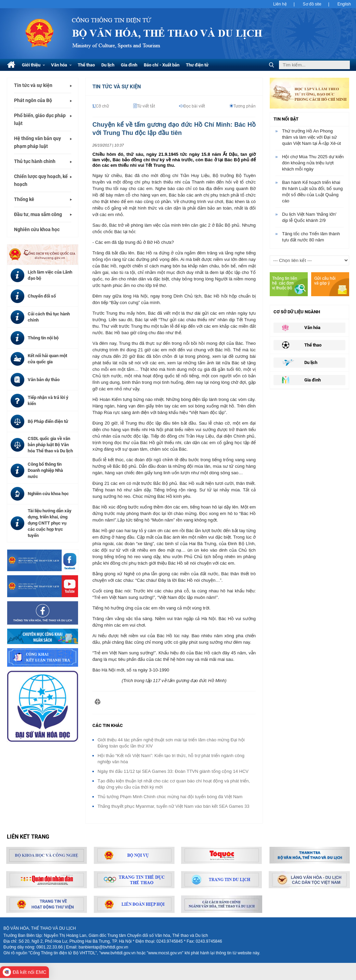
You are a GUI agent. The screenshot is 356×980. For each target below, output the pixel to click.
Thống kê (24, 199)
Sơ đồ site (312, 4)
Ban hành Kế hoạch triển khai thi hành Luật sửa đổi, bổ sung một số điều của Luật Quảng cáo (312, 192)
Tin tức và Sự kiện (117, 87)
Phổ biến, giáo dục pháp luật (40, 119)
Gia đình (129, 65)
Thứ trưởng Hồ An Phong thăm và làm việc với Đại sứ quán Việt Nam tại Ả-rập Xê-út (311, 137)
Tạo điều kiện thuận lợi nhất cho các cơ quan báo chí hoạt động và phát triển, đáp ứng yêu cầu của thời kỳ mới (174, 784)
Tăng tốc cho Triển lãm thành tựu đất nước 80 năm (311, 237)
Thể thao (86, 65)
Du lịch (108, 65)
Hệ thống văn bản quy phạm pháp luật (37, 142)
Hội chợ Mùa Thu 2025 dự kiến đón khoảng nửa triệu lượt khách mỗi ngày (313, 163)
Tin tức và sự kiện (33, 85)
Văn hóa (61, 65)
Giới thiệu (33, 65)
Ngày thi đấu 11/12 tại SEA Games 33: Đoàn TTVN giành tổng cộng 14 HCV (173, 771)
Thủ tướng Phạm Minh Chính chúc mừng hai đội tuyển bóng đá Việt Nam (170, 797)
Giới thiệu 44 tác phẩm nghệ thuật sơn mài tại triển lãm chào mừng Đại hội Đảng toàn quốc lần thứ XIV (171, 743)
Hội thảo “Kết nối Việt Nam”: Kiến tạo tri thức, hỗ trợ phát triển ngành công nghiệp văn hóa (171, 759)
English (344, 4)
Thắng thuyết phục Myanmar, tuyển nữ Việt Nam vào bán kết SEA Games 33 (173, 806)
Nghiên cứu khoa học (37, 229)
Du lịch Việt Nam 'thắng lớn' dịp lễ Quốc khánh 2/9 (309, 217)
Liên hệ (280, 4)
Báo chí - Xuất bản (162, 65)
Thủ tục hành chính (35, 161)
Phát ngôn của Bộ (33, 100)
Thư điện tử (197, 65)
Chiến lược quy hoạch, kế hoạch (41, 180)
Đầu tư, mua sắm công (38, 214)
